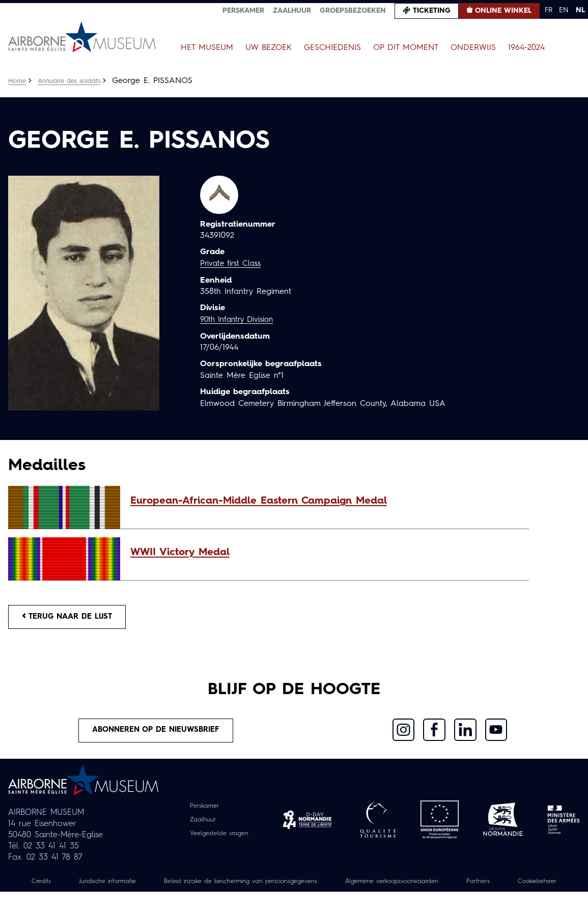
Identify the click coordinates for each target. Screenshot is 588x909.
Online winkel (503, 11)
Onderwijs (473, 48)
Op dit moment (406, 48)
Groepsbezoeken (353, 11)
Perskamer (243, 11)
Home (18, 81)
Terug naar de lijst (73, 618)
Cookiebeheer (294, 898)
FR (549, 10)
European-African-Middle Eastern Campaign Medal (259, 501)
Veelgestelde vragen (219, 840)
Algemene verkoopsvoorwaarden (442, 887)
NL (580, 10)
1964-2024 (526, 48)
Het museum (207, 48)
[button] (325, 501)
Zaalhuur (292, 11)
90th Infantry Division (240, 319)
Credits (48, 887)
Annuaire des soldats (75, 81)
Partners (538, 887)
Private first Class (233, 264)
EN (564, 10)
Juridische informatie (121, 887)
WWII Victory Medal (180, 553)
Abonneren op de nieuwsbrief (157, 735)
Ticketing (432, 11)
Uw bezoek (269, 48)
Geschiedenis (332, 48)
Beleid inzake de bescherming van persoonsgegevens (271, 887)
